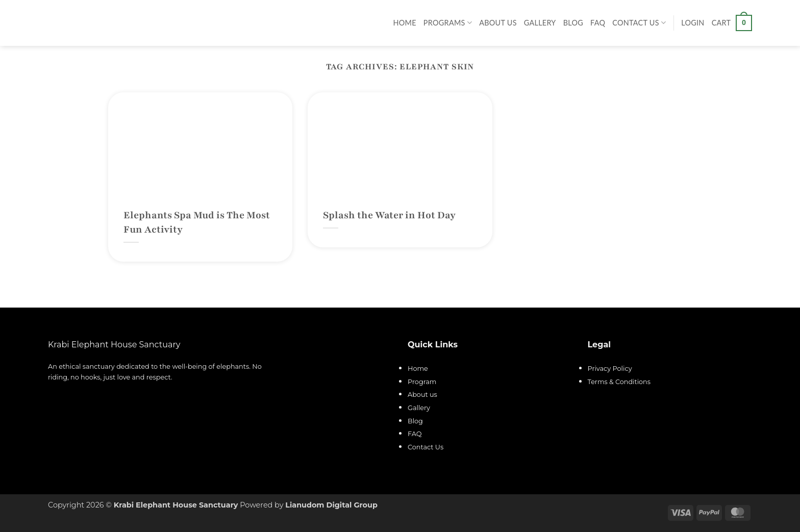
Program (422, 382)
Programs (448, 23)
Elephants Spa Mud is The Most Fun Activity (197, 222)
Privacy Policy (610, 369)
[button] (693, 23)
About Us (498, 23)
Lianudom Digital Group (331, 505)
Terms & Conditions (619, 382)
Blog (573, 23)
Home (405, 23)
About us (422, 395)
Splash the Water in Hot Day (389, 215)
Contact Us (639, 23)
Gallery (540, 23)
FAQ (598, 23)
